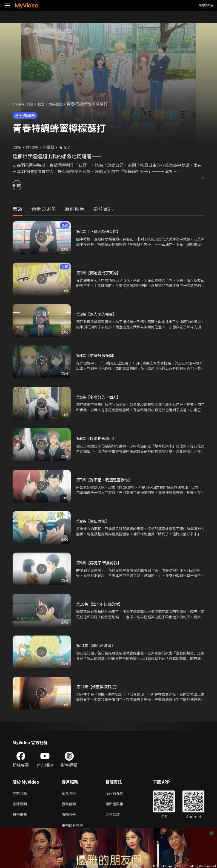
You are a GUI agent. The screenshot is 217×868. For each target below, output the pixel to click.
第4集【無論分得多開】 (98, 355)
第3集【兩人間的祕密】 (98, 314)
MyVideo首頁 (25, 104)
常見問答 (70, 793)
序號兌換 (206, 5)
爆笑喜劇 (62, 104)
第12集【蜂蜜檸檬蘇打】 (99, 687)
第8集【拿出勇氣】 (94, 521)
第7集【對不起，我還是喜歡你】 (106, 480)
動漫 (45, 104)
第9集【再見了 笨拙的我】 (100, 563)
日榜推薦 (21, 816)
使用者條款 (119, 793)
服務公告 (70, 816)
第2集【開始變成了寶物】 (100, 273)
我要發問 (70, 805)
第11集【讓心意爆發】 (97, 645)
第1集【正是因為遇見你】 (100, 231)
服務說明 (21, 805)
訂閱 (24, 185)
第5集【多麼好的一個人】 (100, 397)
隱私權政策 (119, 805)
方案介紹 (21, 793)
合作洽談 (117, 816)
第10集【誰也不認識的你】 (101, 604)
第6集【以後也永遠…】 (98, 438)
